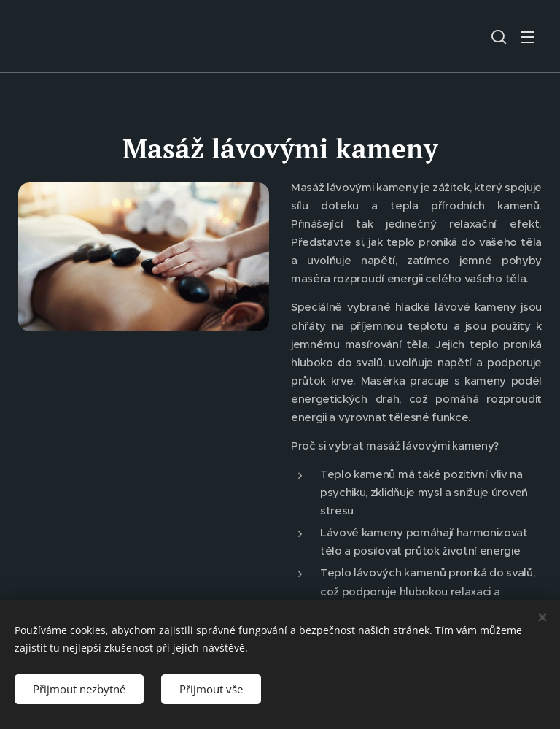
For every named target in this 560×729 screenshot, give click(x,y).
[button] (499, 36)
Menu (527, 37)
